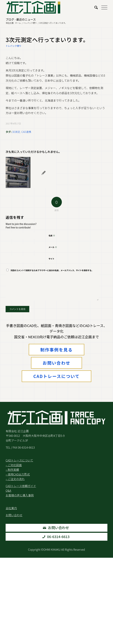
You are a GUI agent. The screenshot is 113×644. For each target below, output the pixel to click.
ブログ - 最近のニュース (21, 19)
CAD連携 (26, 132)
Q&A (8, 490)
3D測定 (16, 132)
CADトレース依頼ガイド (21, 486)
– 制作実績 (12, 470)
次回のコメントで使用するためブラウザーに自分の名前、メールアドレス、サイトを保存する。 (52, 270)
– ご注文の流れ (15, 479)
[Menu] (103, 7)
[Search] (94, 7)
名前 (52, 235)
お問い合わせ (56, 363)
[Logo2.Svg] (46, 7)
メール (53, 247)
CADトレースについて (57, 376)
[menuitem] (94, 7)
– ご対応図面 (14, 465)
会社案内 (11, 508)
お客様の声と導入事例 (20, 495)
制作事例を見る (57, 350)
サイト (51, 259)
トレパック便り (13, 46)
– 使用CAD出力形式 (18, 474)
